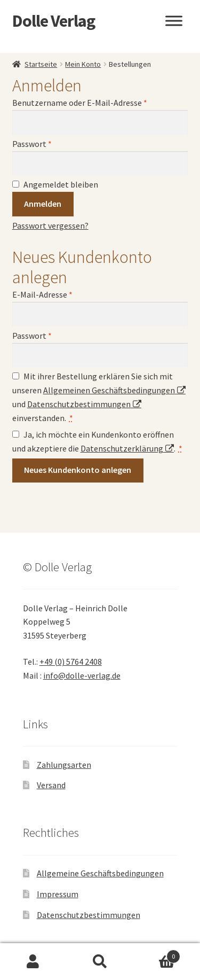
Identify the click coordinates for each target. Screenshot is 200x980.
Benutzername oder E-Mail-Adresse (80, 103)
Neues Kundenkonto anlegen (78, 470)
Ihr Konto (33, 962)
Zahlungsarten (64, 765)
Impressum (58, 894)
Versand (51, 785)
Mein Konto (83, 64)
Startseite (41, 64)
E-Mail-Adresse (42, 294)
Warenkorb (157, 954)
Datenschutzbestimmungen (79, 404)
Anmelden (43, 204)
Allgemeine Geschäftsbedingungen (100, 873)
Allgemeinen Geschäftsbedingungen (109, 390)
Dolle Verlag (54, 21)
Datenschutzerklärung (122, 448)
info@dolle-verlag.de (82, 675)
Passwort (32, 144)
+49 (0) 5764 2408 (71, 662)
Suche (100, 962)
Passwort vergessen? (50, 225)
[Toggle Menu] (174, 21)
